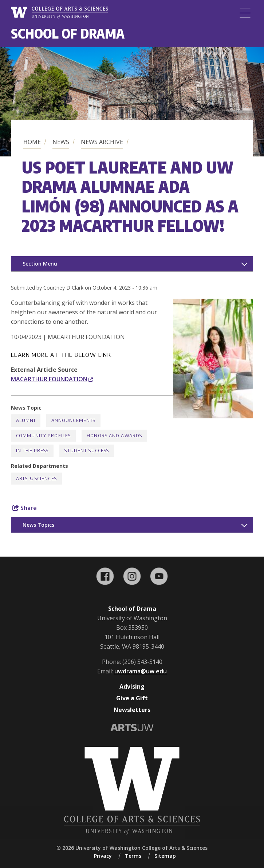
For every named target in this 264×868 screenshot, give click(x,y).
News (61, 142)
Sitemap (165, 856)
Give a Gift (132, 698)
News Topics (38, 525)
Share (25, 508)
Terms (133, 856)
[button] (213, 416)
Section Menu (40, 264)
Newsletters (132, 710)
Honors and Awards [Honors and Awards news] (114, 436)
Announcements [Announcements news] (74, 420)
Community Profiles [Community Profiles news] (43, 436)
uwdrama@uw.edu (141, 671)
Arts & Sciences (36, 479)
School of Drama (68, 33)
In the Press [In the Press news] (32, 451)
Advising (132, 686)
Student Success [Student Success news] (87, 451)
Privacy (103, 856)
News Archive (102, 142)
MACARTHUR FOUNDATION (52, 379)
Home (32, 142)
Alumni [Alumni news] (26, 420)
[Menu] (245, 13)
